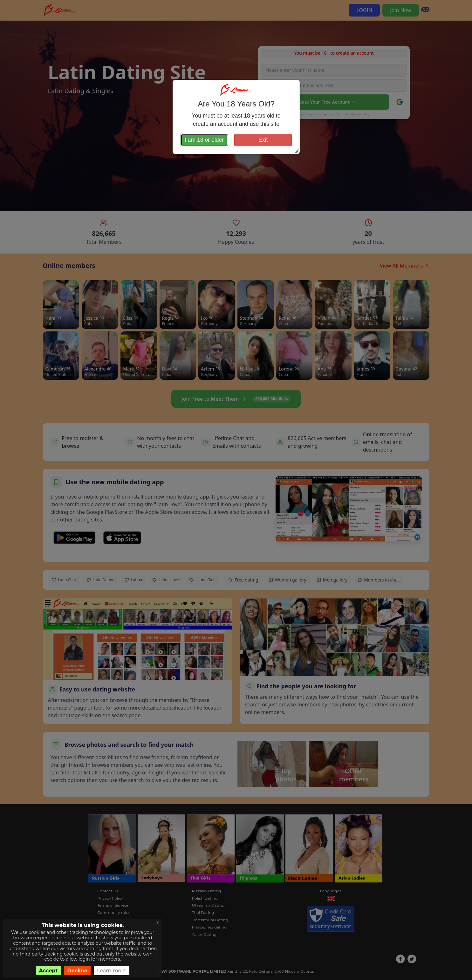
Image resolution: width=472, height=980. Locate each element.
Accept (48, 971)
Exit (263, 140)
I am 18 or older (204, 140)
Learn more (112, 971)
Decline (78, 971)
